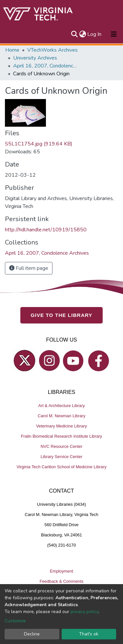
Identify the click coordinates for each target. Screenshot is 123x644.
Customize (15, 621)
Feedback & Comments (62, 581)
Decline (32, 634)
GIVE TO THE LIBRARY (62, 315)
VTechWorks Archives (52, 50)
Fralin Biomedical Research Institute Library (62, 436)
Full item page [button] (29, 268)
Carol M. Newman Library (61, 416)
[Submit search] (74, 34)
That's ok (89, 634)
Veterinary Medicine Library (61, 426)
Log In (95, 34)
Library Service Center (61, 457)
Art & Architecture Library (61, 406)
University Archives (35, 58)
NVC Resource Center (61, 446)
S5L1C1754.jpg (39, 144)
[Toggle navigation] (114, 34)
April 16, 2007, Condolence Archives (46, 66)
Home (12, 50)
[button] (82, 34)
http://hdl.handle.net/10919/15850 (46, 230)
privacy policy (84, 612)
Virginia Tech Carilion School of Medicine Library (61, 467)
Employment (61, 571)
